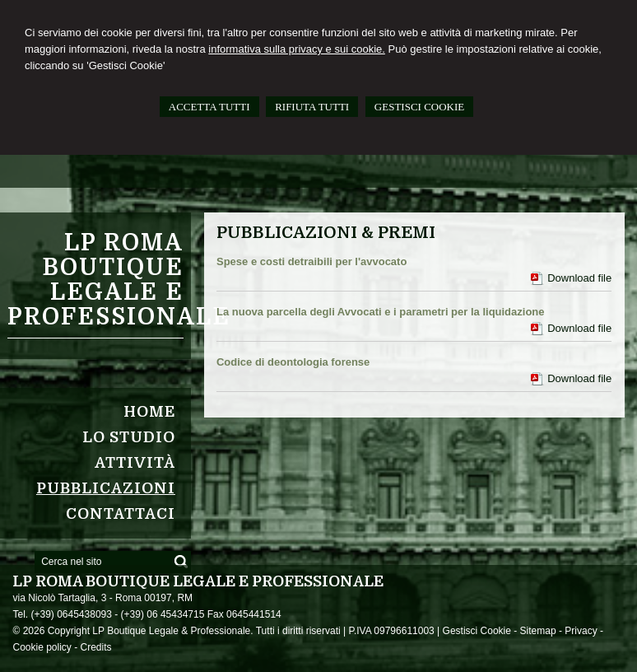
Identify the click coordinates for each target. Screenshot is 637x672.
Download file (579, 278)
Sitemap (538, 631)
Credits (96, 647)
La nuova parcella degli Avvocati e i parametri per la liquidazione (381, 312)
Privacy (581, 631)
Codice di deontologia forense (293, 362)
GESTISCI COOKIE (419, 107)
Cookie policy (42, 647)
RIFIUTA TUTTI (312, 107)
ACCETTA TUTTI (209, 107)
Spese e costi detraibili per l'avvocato (312, 261)
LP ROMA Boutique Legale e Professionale (119, 280)
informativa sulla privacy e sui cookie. (297, 49)
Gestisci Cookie (477, 631)
